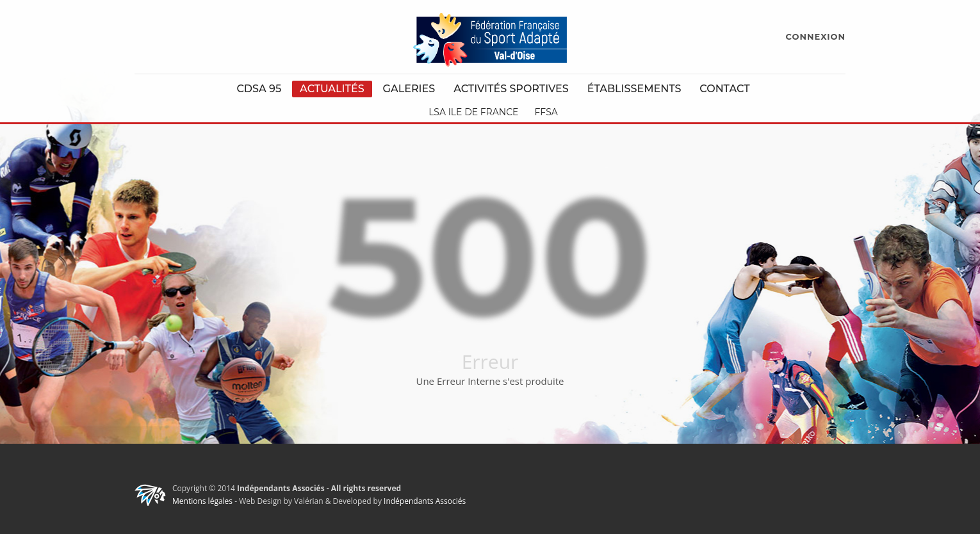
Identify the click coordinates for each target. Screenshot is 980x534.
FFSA (546, 112)
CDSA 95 (259, 89)
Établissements (634, 89)
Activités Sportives (511, 89)
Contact (724, 89)
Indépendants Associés (425, 501)
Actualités (332, 89)
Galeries (409, 89)
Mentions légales (202, 501)
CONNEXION (816, 36)
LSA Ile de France (473, 112)
